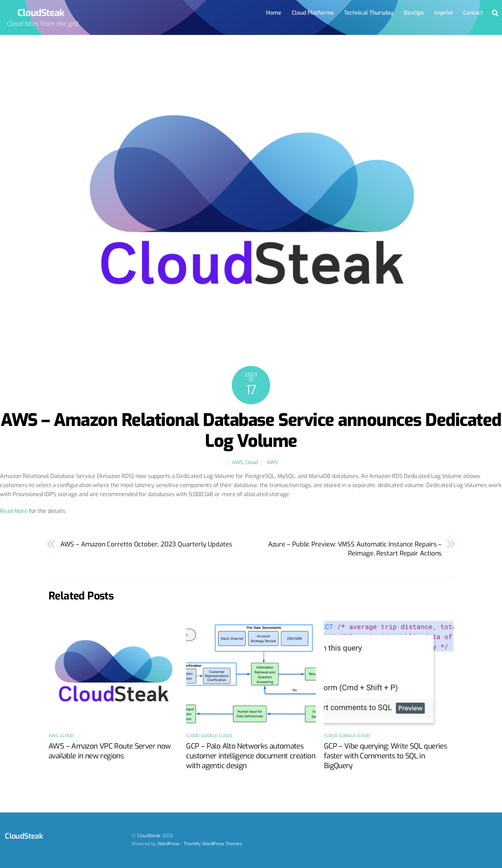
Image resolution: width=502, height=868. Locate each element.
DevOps (414, 13)
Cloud (252, 462)
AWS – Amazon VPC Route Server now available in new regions (110, 751)
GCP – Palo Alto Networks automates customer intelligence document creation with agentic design (251, 756)
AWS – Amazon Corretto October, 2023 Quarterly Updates (146, 544)
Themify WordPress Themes (213, 844)
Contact (473, 13)
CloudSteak (149, 836)
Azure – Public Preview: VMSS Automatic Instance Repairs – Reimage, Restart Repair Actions (355, 549)
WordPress (168, 844)
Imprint (444, 13)
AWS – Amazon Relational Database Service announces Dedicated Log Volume (251, 431)
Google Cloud (217, 736)
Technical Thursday (369, 13)
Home (274, 13)
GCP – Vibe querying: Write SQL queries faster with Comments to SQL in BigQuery (385, 756)
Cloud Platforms (313, 13)
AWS (238, 462)
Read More (14, 511)
